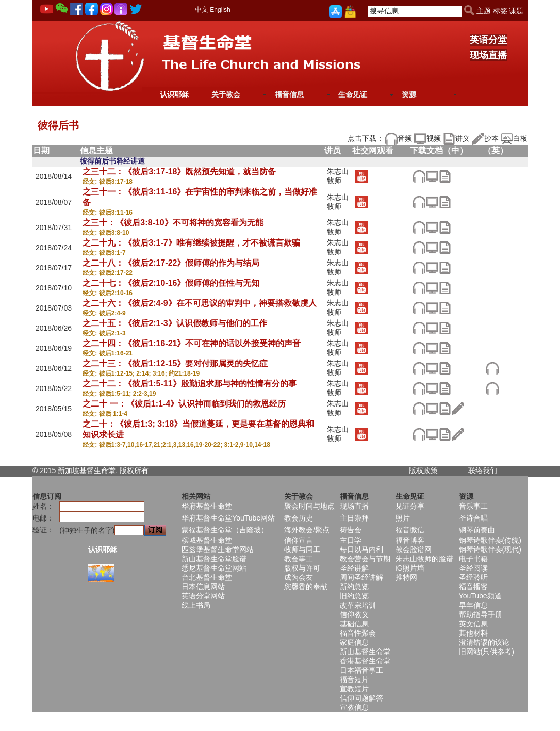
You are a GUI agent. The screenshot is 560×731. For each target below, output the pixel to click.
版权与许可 (302, 568)
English (220, 10)
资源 (409, 94)
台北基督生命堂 (207, 577)
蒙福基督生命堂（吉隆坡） (225, 530)
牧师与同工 (302, 549)
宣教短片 (354, 689)
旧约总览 (354, 596)
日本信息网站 (203, 587)
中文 (202, 10)
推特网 (406, 577)
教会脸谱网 (414, 549)
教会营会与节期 (365, 559)
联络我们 (483, 470)
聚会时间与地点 (309, 506)
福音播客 (473, 587)
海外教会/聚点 (307, 530)
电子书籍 (473, 559)
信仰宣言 (299, 540)
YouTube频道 (480, 596)
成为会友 (299, 577)
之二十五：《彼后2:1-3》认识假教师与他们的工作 (175, 323)
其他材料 (473, 633)
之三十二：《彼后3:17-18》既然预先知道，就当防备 (179, 172)
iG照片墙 (410, 568)
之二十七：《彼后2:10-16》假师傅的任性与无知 (171, 283)
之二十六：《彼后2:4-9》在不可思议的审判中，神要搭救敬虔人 (199, 303)
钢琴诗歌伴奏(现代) (490, 549)
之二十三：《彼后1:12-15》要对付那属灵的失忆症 (175, 363)
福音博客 (410, 540)
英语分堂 (488, 40)
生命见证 (353, 94)
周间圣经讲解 (361, 577)
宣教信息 (354, 707)
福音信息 (289, 94)
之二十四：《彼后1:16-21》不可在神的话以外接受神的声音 (192, 343)
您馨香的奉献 (306, 587)
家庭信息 (354, 642)
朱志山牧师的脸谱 (424, 559)
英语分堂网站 (203, 596)
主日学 (351, 540)
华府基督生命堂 (207, 506)
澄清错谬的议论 (484, 642)
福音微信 (410, 530)
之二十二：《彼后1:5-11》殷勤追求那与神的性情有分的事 (189, 384)
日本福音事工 (361, 670)
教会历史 (299, 518)
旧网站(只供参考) (487, 652)
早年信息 (473, 605)
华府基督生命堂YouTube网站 (228, 518)
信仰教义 (354, 614)
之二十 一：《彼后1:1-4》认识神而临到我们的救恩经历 (184, 404)
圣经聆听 (473, 577)
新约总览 (354, 587)
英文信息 (473, 624)
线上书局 (196, 605)
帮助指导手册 (481, 614)
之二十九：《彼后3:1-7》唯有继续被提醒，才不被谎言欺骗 (191, 243)
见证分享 (410, 506)
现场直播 (488, 55)
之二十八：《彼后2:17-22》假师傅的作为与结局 (171, 263)
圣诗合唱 (473, 518)
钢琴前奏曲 (477, 530)
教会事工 (299, 559)
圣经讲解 (354, 568)
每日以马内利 (361, 549)
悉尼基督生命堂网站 (214, 568)
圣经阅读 (473, 568)
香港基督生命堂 (365, 661)
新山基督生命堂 (365, 652)
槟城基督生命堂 (207, 540)
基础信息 (354, 624)
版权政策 (423, 470)
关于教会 (226, 94)
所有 (141, 470)
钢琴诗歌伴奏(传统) (490, 540)
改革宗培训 (358, 605)
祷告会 (351, 530)
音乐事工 (473, 506)
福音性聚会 (358, 633)
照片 (403, 518)
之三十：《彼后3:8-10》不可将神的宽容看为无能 (173, 223)
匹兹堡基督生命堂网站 (218, 549)
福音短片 (354, 679)
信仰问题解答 (361, 698)
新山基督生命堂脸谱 (214, 559)
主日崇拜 (354, 518)
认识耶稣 (174, 94)
